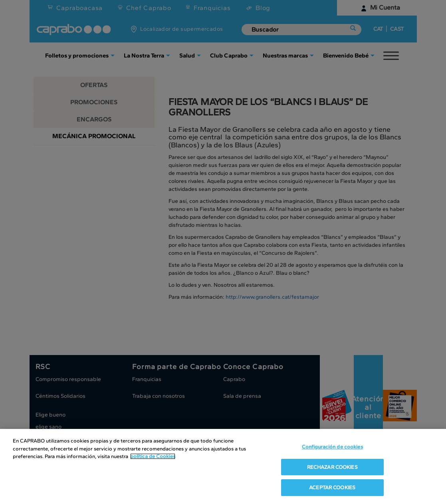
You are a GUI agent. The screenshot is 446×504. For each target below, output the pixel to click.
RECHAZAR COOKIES (332, 467)
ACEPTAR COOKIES (332, 487)
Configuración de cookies (332, 447)
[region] (223, 466)
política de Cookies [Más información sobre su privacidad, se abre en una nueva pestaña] (153, 456)
